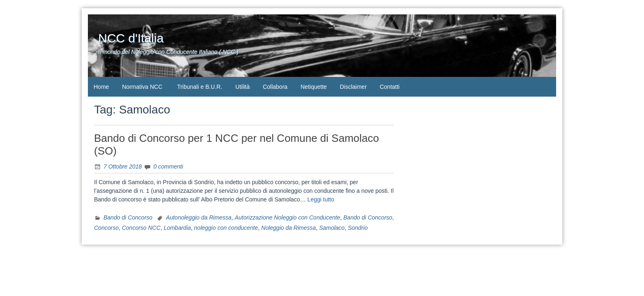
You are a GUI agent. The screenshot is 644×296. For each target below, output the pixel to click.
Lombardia (177, 228)
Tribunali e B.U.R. (200, 87)
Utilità (243, 87)
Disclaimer (353, 87)
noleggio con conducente (226, 228)
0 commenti (168, 166)
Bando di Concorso (128, 217)
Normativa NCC (142, 87)
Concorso (106, 228)
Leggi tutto (321, 199)
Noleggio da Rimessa (289, 228)
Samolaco (332, 228)
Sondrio (358, 228)
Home (101, 87)
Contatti (390, 87)
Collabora (275, 87)
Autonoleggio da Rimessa (199, 217)
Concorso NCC (141, 228)
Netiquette (314, 87)
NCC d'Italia (131, 38)
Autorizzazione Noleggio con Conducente (287, 217)
